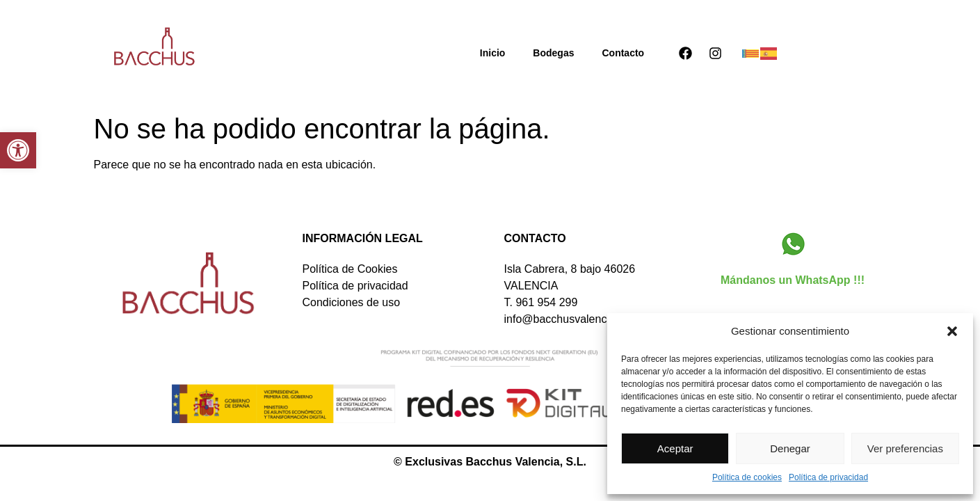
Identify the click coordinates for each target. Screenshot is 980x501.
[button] (18, 150)
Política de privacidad (828, 477)
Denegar (790, 448)
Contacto (623, 53)
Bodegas (553, 53)
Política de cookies (747, 477)
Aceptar (675, 448)
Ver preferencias (905, 448)
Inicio (493, 53)
